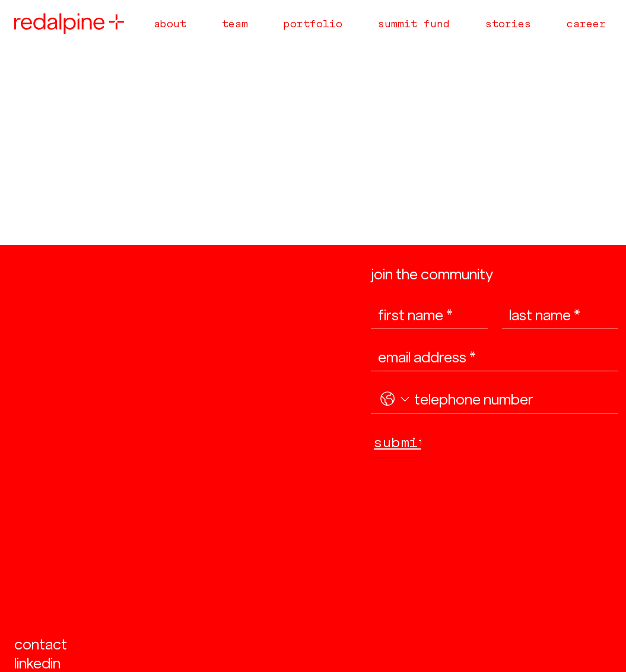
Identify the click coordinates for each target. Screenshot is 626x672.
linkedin (37, 663)
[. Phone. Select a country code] (395, 399)
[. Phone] (511, 399)
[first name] (426, 315)
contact (41, 644)
